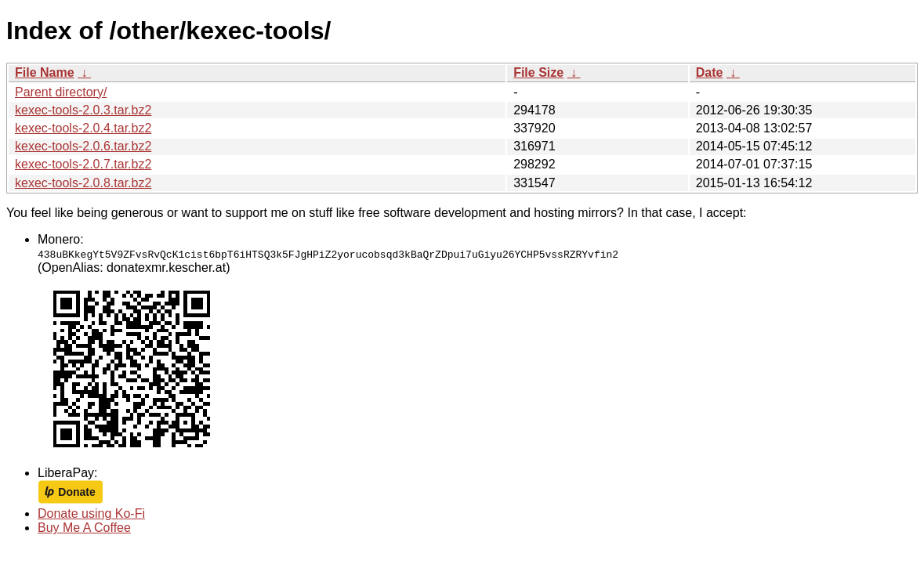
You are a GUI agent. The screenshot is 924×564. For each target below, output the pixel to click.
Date (710, 72)
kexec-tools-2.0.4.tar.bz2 (83, 128)
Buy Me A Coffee (84, 528)
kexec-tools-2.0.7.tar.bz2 (83, 164)
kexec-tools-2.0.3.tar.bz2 (83, 110)
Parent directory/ (61, 92)
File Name (45, 72)
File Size (538, 72)
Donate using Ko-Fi (91, 513)
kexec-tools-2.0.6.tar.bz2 (83, 146)
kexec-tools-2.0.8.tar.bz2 (83, 183)
